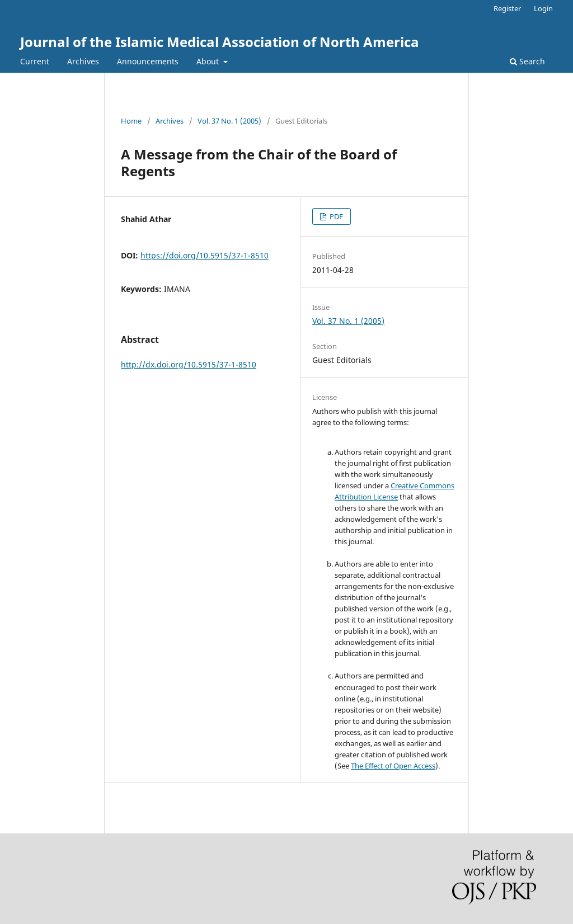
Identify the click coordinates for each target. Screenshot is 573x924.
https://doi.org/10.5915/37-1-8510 (205, 255)
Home (131, 121)
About (209, 61)
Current (35, 61)
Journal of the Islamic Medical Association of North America (220, 42)
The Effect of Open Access (393, 766)
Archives (83, 61)
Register (507, 8)
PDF (335, 216)
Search (527, 61)
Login (543, 8)
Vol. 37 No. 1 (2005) (229, 121)
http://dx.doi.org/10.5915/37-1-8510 (189, 364)
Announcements (148, 61)
